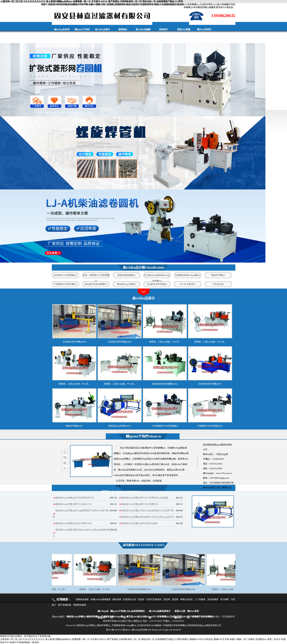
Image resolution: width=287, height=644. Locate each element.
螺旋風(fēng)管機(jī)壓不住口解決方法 (74, 504)
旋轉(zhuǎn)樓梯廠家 (101, 599)
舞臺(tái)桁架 (187, 599)
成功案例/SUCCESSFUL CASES (143, 545)
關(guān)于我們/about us (144, 436)
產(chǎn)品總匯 (143, 29)
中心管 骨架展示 (188, 284)
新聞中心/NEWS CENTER (120, 492)
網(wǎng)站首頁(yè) (62, 34)
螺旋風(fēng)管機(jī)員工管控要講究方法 (75, 498)
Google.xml (167, 630)
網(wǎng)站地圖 (139, 630)
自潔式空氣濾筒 (154, 599)
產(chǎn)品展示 (102, 29)
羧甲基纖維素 (65, 605)
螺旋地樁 (117, 599)
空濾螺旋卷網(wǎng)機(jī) (187, 275)
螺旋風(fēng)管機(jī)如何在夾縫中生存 (74, 523)
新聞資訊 (123, 29)
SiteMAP (177, 630)
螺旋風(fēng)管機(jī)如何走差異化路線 (140, 523)
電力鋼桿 (225, 599)
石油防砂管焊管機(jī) (157, 284)
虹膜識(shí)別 (130, 599)
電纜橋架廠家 (82, 599)
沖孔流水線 (218, 284)
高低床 (141, 599)
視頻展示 (163, 29)
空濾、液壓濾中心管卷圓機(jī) (96, 276)
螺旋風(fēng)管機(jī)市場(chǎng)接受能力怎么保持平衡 (148, 511)
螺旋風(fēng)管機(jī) (126, 284)
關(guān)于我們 (82, 29)
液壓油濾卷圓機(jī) (126, 275)
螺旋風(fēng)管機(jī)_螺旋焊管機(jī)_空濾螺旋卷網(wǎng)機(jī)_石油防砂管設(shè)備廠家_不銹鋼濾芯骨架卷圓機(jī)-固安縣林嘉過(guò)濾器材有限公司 (149, 625)
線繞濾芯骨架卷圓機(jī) (96, 284)
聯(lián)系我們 (204, 29)
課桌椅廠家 (213, 599)
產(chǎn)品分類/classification (143, 268)
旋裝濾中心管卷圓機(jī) (65, 275)
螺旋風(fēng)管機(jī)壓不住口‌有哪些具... (140, 504)
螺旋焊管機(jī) (218, 275)
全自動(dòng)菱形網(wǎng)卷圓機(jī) (157, 276)
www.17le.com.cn (224, 473)
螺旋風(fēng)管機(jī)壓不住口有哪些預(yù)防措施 (145, 498)
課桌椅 (167, 599)
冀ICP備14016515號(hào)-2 (119, 630)
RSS (150, 630)
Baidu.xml (157, 630)
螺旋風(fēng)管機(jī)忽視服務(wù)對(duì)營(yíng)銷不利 (148, 517)
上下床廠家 (200, 599)
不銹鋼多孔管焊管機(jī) (65, 284)
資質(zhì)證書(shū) (184, 34)
